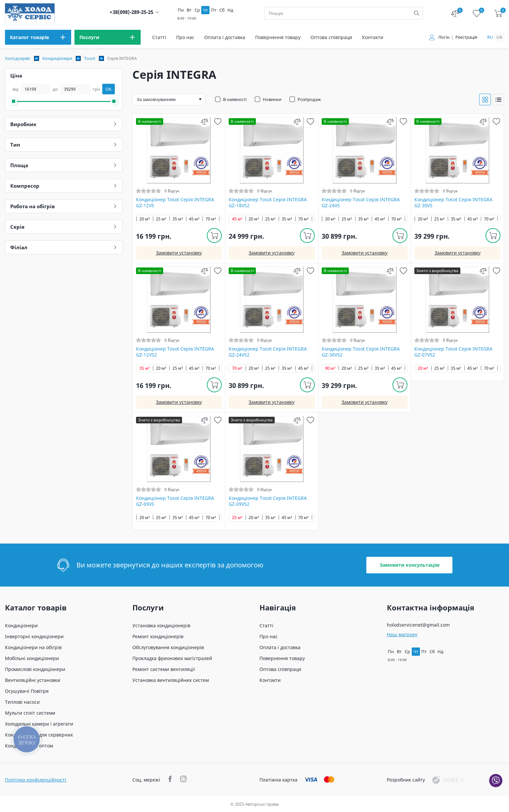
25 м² (161, 219)
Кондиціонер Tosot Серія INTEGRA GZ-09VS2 (268, 501)
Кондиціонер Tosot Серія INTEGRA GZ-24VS (361, 203)
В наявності (235, 99)
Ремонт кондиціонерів (158, 636)
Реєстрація (466, 37)
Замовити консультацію (410, 565)
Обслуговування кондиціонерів (168, 647)
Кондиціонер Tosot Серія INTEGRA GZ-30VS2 (361, 352)
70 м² (211, 219)
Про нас (185, 37)
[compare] (204, 121)
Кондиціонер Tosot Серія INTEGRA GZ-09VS (175, 501)
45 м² (194, 219)
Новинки (272, 99)
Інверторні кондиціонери (34, 636)
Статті (159, 37)
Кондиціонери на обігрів (33, 647)
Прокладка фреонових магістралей (172, 658)
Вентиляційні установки (33, 680)
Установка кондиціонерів (161, 625)
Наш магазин (402, 634)
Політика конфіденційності (36, 780)
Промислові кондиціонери (35, 669)
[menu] (38, 37)
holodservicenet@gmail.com (418, 625)
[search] (417, 13)
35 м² (178, 219)
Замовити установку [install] (179, 253)
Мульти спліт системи (30, 713)
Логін (444, 37)
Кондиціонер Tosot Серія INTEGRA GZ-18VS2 (268, 203)
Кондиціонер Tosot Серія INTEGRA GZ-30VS (453, 203)
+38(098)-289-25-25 (131, 12)
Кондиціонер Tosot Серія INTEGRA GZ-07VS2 (453, 352)
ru (490, 37)
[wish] (218, 121)
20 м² (145, 219)
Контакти (373, 37)
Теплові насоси (22, 702)
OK (109, 89)
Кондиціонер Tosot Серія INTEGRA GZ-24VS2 (268, 352)
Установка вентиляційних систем (171, 680)
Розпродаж (309, 99)
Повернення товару (278, 37)
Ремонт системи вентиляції (164, 669)
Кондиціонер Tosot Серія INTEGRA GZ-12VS (175, 203)
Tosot (90, 58)
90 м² (330, 368)
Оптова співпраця (331, 37)
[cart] (498, 13)
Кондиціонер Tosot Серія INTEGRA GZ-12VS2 (175, 352)
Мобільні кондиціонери (32, 658)
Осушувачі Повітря (27, 691)
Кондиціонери (57, 58)
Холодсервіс (18, 58)
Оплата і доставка (225, 37)
